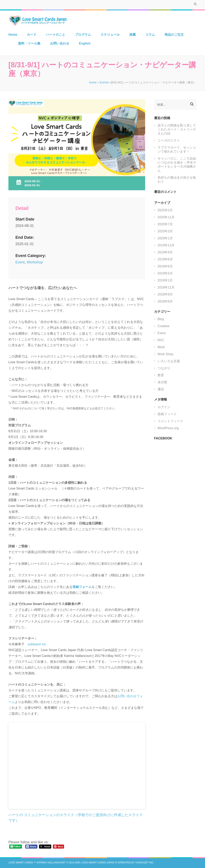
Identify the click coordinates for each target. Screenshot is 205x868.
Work (161, 347)
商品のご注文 (174, 35)
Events (104, 82)
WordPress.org (168, 428)
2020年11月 (166, 217)
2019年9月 (165, 252)
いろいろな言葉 (169, 361)
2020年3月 (165, 231)
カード (32, 35)
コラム (150, 35)
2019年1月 (165, 280)
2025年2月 (165, 210)
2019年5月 (165, 273)
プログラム (83, 35)
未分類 (162, 382)
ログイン (164, 407)
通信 (161, 389)
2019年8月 (165, 259)
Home (13, 35)
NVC (161, 340)
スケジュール (110, 35)
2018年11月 (166, 287)
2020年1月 (165, 238)
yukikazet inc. (37, 644)
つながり (164, 368)
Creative (164, 326)
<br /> (77, 766)
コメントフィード (170, 421)
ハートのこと (56, 35)
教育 (161, 375)
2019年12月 (166, 245)
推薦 (133, 35)
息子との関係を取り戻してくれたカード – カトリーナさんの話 (177, 129)
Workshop (35, 262)
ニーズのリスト (169, 140)
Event (20, 262)
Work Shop (165, 354)
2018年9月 (165, 294)
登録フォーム (82, 587)
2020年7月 (165, 224)
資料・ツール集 (29, 43)
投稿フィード (167, 414)
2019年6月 (165, 266)
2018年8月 (165, 301)
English (85, 43)
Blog (161, 319)
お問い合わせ (60, 43)
